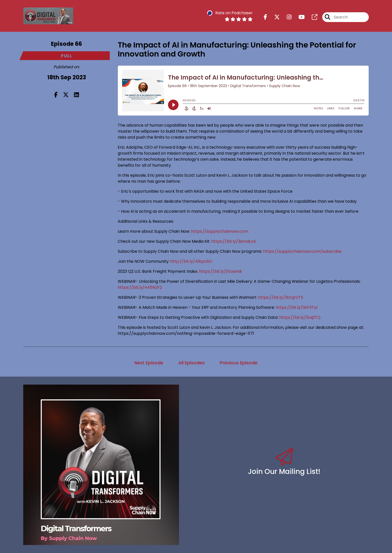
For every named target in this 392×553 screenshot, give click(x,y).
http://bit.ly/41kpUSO (191, 261)
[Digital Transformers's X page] (274, 17)
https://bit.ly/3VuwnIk (220, 271)
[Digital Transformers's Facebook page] (265, 17)
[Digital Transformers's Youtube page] (299, 17)
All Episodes (191, 363)
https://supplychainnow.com (220, 231)
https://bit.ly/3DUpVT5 (281, 297)
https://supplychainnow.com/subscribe (302, 251)
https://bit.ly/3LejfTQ (300, 317)
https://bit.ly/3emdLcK (234, 241)
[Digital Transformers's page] (311, 17)
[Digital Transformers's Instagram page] (286, 17)
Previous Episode (239, 363)
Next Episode (149, 363)
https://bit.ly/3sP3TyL (297, 307)
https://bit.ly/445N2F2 (140, 287)
